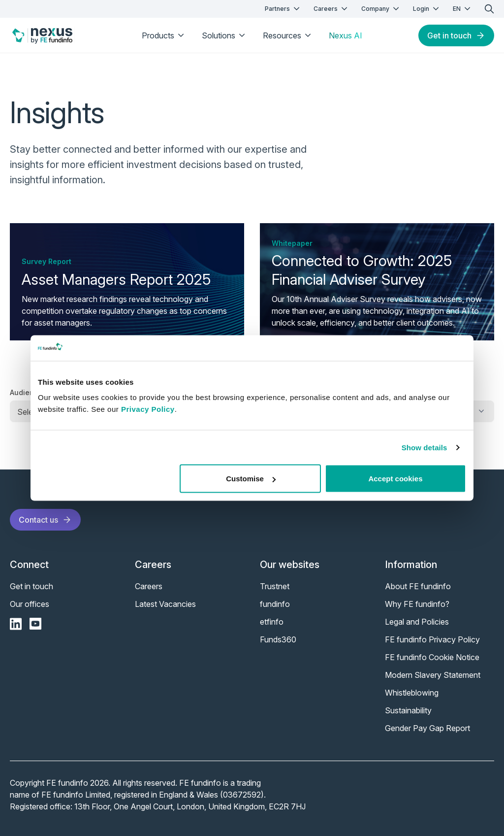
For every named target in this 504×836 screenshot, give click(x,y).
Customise (251, 479)
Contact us (45, 520)
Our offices (30, 604)
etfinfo (272, 622)
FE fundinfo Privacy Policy (432, 639)
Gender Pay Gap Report (427, 728)
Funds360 (278, 639)
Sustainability (408, 710)
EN (463, 9)
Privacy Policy (148, 409)
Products (164, 35)
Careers (331, 9)
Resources (288, 35)
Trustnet (275, 586)
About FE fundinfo (418, 586)
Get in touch (456, 35)
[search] (489, 9)
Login (427, 9)
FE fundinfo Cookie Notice (432, 657)
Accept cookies (395, 479)
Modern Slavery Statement (433, 675)
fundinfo (275, 604)
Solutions (224, 35)
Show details (425, 447)
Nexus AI (346, 35)
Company (381, 9)
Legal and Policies (417, 622)
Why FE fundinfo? (417, 604)
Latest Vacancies (165, 604)
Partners (283, 9)
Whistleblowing (412, 693)
